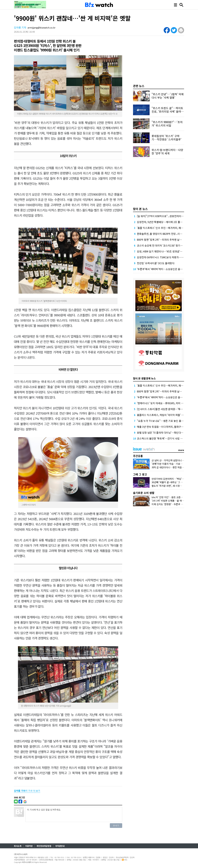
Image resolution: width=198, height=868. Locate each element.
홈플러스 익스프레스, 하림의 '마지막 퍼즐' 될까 (161, 415)
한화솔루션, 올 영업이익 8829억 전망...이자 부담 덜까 (165, 234)
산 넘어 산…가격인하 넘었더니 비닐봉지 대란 (174, 460)
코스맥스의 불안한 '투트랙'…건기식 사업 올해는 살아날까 (167, 438)
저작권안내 (60, 846)
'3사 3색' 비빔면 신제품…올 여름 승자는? (172, 501)
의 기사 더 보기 (27, 791)
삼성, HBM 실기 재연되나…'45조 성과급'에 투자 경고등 (166, 251)
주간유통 (138, 456)
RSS (125, 860)
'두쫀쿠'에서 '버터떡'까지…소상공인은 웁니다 (161, 269)
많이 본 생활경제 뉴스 (144, 378)
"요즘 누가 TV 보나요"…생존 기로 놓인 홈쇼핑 (161, 421)
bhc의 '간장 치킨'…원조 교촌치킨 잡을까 (172, 497)
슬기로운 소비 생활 (144, 493)
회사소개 (18, 846)
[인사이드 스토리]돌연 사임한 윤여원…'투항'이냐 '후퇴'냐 (167, 409)
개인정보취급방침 (44, 846)
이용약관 (29, 846)
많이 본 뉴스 (140, 209)
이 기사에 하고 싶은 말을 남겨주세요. (74, 814)
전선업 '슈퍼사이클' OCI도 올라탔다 (156, 263)
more (181, 450)
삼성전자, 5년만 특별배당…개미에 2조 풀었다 (161, 222)
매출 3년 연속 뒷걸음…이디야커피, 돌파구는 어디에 (164, 427)
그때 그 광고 (140, 474)
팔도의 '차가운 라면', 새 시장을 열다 (169, 486)
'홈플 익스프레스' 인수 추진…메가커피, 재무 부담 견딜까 (166, 228)
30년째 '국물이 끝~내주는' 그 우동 (168, 482)
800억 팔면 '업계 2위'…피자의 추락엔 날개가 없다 (163, 240)
